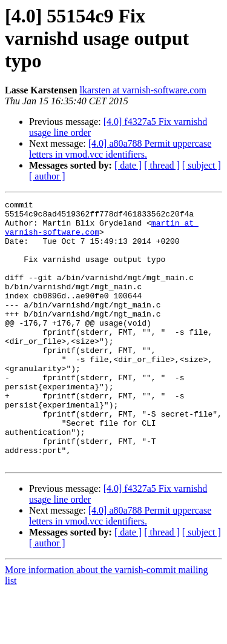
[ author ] (47, 176)
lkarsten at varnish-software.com (143, 90)
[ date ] (128, 165)
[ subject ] (202, 165)
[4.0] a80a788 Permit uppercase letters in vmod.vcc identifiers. (120, 149)
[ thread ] (162, 165)
